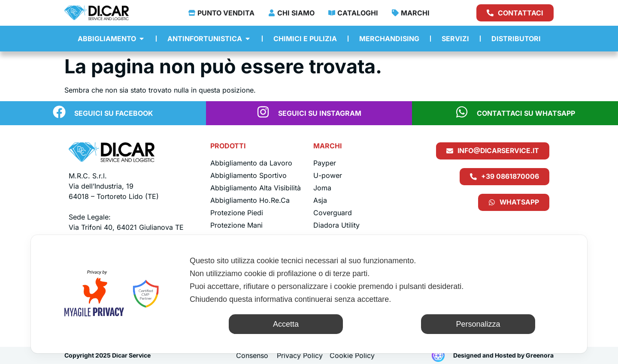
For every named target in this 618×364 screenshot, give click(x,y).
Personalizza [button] (478, 324)
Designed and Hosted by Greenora (503, 355)
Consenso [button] (252, 355)
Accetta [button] (286, 324)
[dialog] (309, 294)
